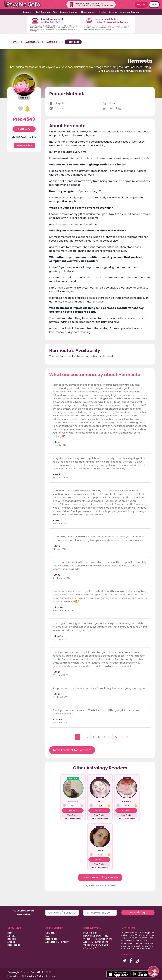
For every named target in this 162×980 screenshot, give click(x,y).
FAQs (48, 936)
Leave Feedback (25, 145)
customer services (145, 943)
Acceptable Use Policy (57, 942)
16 (116, 737)
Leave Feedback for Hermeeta (72, 750)
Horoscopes (14, 945)
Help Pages (51, 939)
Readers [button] (27, 12)
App (55, 12)
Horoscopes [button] (88, 12)
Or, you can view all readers (100, 885)
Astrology (53, 42)
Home (14, 42)
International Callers (34, 976)
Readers (12, 939)
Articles (102, 12)
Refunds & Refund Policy (96, 936)
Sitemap (51, 976)
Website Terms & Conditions (98, 939)
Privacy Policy (90, 933)
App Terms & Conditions (96, 942)
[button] (153, 971)
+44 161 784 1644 (51, 22)
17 (122, 737)
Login (154, 5)
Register (141, 5)
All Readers (33, 42)
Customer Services (130, 12)
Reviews (113, 12)
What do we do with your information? (96, 946)
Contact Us (51, 933)
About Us (12, 936)
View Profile (72, 815)
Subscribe (138, 913)
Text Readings (43, 12)
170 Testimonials (24, 137)
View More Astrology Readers (100, 877)
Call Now (24, 129)
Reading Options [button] (69, 12)
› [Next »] (128, 737)
